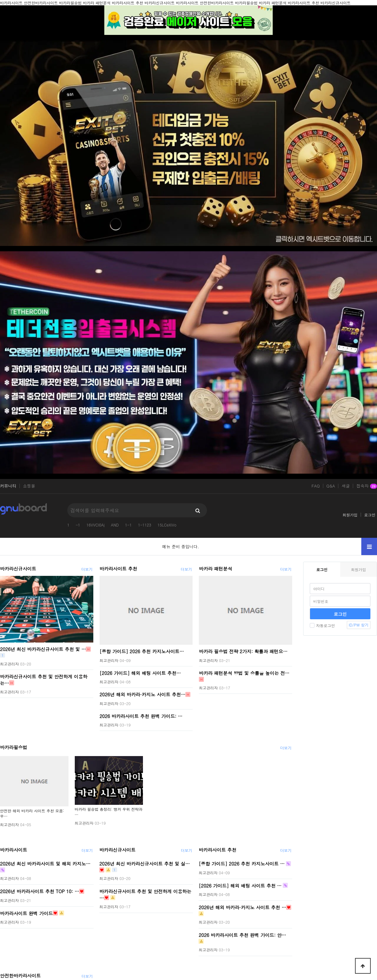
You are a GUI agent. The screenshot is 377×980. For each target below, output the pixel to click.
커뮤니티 (8, 486)
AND (115, 525)
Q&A (331, 486)
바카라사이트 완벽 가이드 (26, 913)
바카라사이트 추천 (118, 569)
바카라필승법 (14, 747)
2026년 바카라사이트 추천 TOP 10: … (40, 891)
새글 (346, 486)
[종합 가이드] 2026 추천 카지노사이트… (142, 651)
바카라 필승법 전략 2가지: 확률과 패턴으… (243, 651)
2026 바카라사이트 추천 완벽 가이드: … (141, 716)
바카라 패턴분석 (216, 569)
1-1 (128, 525)
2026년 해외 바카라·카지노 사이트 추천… (142, 694)
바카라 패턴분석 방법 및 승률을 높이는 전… (244, 673)
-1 (78, 525)
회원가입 (350, 515)
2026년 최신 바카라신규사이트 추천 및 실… (145, 864)
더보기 (87, 569)
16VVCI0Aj (96, 525)
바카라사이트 (14, 850)
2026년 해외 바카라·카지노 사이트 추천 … (242, 907)
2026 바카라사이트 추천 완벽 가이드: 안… (242, 935)
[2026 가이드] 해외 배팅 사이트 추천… (140, 673)
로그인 (370, 515)
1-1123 (145, 525)
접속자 (367, 486)
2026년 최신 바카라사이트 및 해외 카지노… (45, 864)
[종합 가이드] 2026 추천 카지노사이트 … (241, 864)
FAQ (316, 486)
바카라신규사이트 (18, 569)
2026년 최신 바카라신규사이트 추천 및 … (43, 649)
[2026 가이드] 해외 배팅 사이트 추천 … (240, 885)
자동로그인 (322, 625)
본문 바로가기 (0, 0)
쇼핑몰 (29, 486)
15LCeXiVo (167, 525)
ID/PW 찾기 (359, 625)
